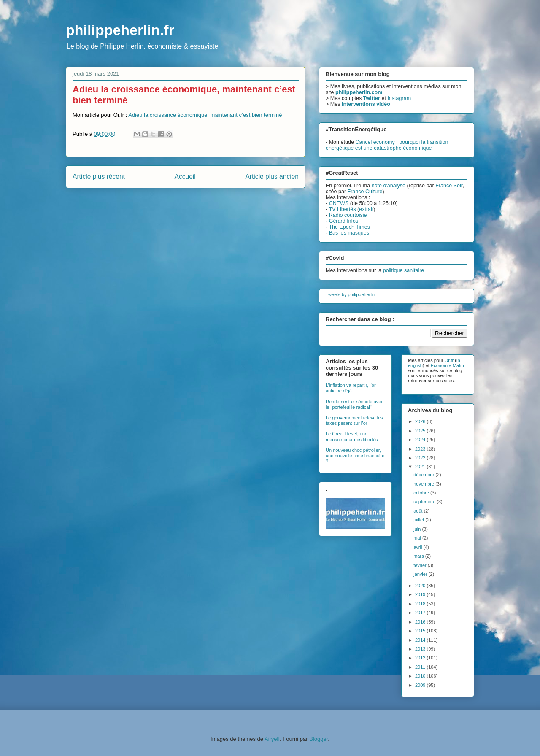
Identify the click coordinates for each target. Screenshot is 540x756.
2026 (421, 421)
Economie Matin (447, 365)
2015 (421, 631)
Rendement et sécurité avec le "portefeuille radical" (355, 404)
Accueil (185, 177)
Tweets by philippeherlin (350, 294)
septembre (425, 502)
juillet (419, 520)
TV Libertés (342, 209)
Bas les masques (349, 233)
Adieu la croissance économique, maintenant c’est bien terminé (205, 115)
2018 (421, 604)
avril (418, 547)
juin (418, 529)
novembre (424, 484)
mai (418, 538)
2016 (421, 622)
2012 (421, 658)
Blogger (319, 739)
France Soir (449, 186)
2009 (421, 685)
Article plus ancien (272, 177)
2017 (421, 613)
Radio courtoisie (348, 215)
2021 (421, 467)
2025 (421, 431)
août (418, 511)
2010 (421, 676)
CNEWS (339, 203)
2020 (421, 586)
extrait (366, 209)
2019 (421, 594)
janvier (421, 574)
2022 (421, 458)
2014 (421, 640)
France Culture (365, 192)
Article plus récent (99, 177)
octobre (422, 493)
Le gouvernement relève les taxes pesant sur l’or (354, 420)
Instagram (399, 98)
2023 (421, 449)
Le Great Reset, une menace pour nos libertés (352, 436)
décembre (424, 475)
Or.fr (449, 360)
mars (419, 556)
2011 (421, 667)
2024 (421, 440)
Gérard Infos (344, 221)
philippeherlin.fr (120, 30)
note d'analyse (389, 186)
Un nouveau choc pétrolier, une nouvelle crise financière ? (355, 456)
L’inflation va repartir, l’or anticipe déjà (351, 388)
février (421, 565)
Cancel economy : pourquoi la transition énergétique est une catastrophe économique (387, 145)
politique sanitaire (404, 270)
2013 (421, 649)
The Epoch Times (349, 227)
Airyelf (272, 739)
